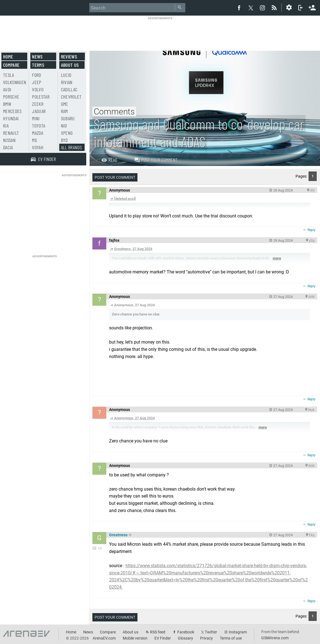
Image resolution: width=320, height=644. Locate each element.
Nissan (9, 140)
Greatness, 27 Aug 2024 (131, 249)
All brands (72, 147)
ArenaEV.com (104, 638)
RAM (64, 111)
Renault (11, 133)
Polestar (41, 97)
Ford (36, 75)
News (37, 57)
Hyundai (11, 118)
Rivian (67, 82)
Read (109, 160)
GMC (65, 104)
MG (35, 140)
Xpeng (67, 133)
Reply (312, 230)
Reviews (69, 57)
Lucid (66, 75)
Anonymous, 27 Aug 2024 (132, 418)
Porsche (11, 97)
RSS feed (158, 632)
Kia (6, 126)
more (277, 258)
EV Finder (163, 638)
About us (70, 65)
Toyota (39, 126)
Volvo (38, 89)
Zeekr (38, 104)
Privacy (206, 638)
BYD (64, 140)
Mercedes (12, 111)
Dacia (8, 147)
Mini (36, 118)
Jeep (37, 82)
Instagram (238, 632)
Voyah (38, 147)
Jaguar (39, 111)
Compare (11, 65)
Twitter (211, 632)
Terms (38, 65)
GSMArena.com (275, 638)
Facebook (186, 632)
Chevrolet (71, 97)
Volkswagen (15, 82)
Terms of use (231, 638)
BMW (7, 104)
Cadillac (69, 89)
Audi (7, 89)
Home (8, 57)
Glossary (185, 638)
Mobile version (135, 638)
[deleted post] (123, 199)
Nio (64, 126)
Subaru (68, 118)
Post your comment (156, 160)
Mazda (38, 133)
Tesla (9, 75)
